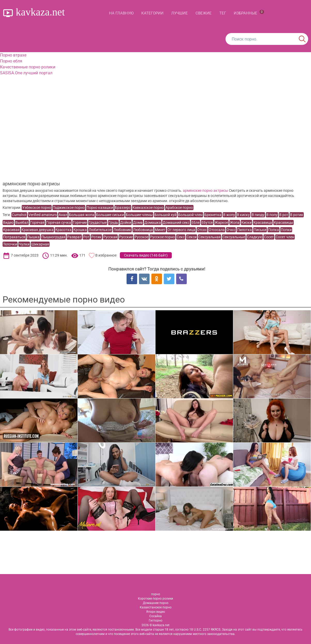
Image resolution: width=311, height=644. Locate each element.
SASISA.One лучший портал (26, 73)
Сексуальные (234, 237)
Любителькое (100, 230)
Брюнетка (213, 215)
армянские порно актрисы (205, 190)
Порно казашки (100, 208)
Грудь (113, 222)
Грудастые (98, 222)
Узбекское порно (37, 208)
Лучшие (180, 13)
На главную (121, 13)
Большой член (190, 215)
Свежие (204, 13)
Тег (223, 13)
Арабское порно (179, 208)
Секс (181, 237)
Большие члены (139, 215)
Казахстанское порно (156, 607)
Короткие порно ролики (155, 599)
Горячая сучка (59, 222)
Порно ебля (11, 61)
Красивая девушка (37, 230)
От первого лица (181, 230)
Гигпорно (156, 621)
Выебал (22, 222)
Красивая (11, 230)
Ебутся (207, 222)
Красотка (63, 230)
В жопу (229, 215)
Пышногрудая (53, 237)
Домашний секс (176, 222)
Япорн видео (156, 612)
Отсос (202, 230)
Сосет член (285, 237)
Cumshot (19, 215)
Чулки (24, 244)
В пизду (258, 215)
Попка (274, 230)
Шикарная (40, 244)
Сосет (269, 237)
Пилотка (244, 230)
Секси (192, 237)
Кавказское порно (148, 208)
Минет (160, 230)
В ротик (297, 215)
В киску (243, 215)
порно (156, 594)
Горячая (37, 222)
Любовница (143, 230)
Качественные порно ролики (28, 67)
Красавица (263, 222)
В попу (272, 215)
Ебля (196, 222)
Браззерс (123, 208)
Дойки (126, 222)
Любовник (122, 230)
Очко (231, 230)
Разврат (74, 237)
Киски (246, 222)
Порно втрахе (13, 55)
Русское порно (162, 237)
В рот (284, 215)
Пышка (33, 237)
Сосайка (155, 616)
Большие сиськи (110, 215)
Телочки (10, 244)
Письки (260, 230)
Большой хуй (165, 215)
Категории (152, 13)
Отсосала (217, 230)
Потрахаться (14, 237)
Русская (110, 237)
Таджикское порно (69, 208)
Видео (8, 222)
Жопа (235, 222)
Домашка (153, 222)
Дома (138, 222)
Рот (86, 237)
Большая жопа (82, 215)
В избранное (106, 255)
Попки (286, 230)
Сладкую (255, 237)
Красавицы (283, 222)
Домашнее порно (156, 603)
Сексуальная (209, 237)
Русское (141, 237)
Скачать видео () (146, 255)
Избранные (249, 13)
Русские (126, 237)
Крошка (80, 230)
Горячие (80, 222)
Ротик (96, 237)
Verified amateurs (43, 215)
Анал (63, 215)
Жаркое (221, 222)
